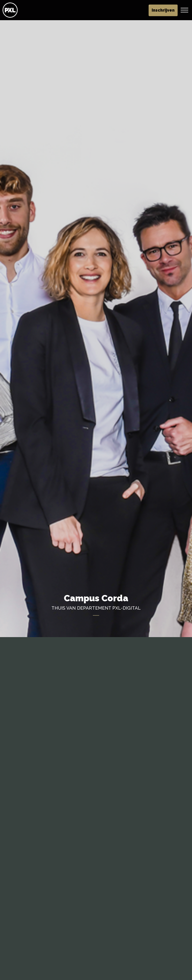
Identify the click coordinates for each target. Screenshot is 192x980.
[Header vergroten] (184, 10)
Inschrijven (163, 10)
